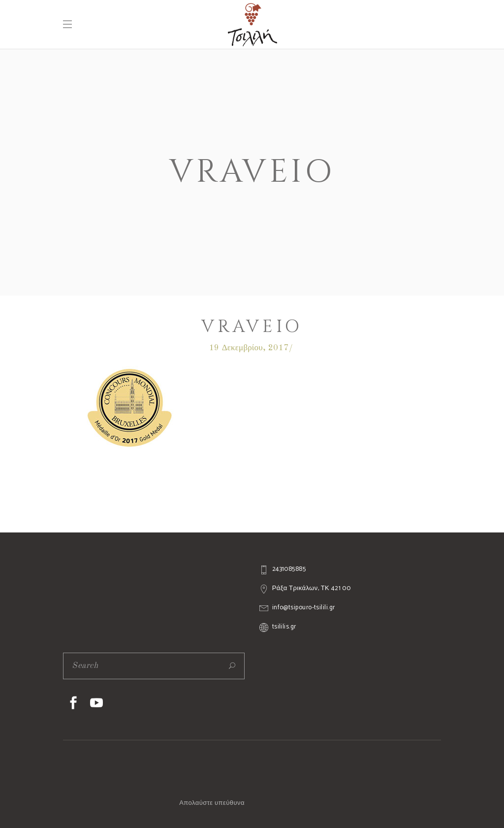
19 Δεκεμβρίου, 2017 (249, 348)
